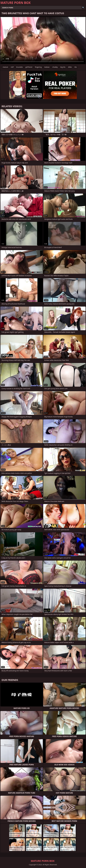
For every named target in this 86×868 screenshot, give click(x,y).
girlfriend (29, 67)
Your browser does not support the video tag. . (43, 40)
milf (12, 67)
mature (5, 67)
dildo (70, 67)
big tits (63, 67)
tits (76, 67)
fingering (38, 67)
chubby (55, 67)
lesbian (47, 67)
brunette (19, 67)
